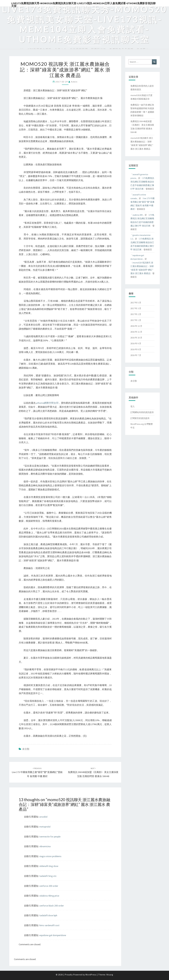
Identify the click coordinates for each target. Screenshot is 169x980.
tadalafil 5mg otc (48, 876)
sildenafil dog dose (49, 866)
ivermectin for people (50, 837)
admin (74, 82)
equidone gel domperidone (53, 935)
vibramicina (45, 846)
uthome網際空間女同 (47, 403)
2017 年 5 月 (136, 303)
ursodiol (43, 817)
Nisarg (110, 975)
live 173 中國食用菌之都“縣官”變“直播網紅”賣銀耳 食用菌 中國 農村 (37, 772)
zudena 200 (138, 215)
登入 (133, 406)
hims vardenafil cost (49, 925)
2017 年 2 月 (136, 314)
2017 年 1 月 (136, 320)
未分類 (26, 749)
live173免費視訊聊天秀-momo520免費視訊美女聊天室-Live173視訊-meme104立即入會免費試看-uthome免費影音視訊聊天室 (83, 4)
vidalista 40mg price (49, 896)
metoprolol (45, 827)
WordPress (91, 975)
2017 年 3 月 (136, 308)
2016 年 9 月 (136, 343)
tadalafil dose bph (48, 915)
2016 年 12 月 (136, 326)
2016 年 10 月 (136, 338)
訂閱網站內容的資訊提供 (142, 412)
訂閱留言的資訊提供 (140, 418)
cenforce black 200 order (52, 906)
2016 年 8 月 (136, 349)
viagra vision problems (50, 856)
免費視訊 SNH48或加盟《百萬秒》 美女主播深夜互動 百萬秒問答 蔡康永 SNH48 (93, 772)
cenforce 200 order (49, 886)
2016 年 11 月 (136, 332)
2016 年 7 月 (136, 355)
